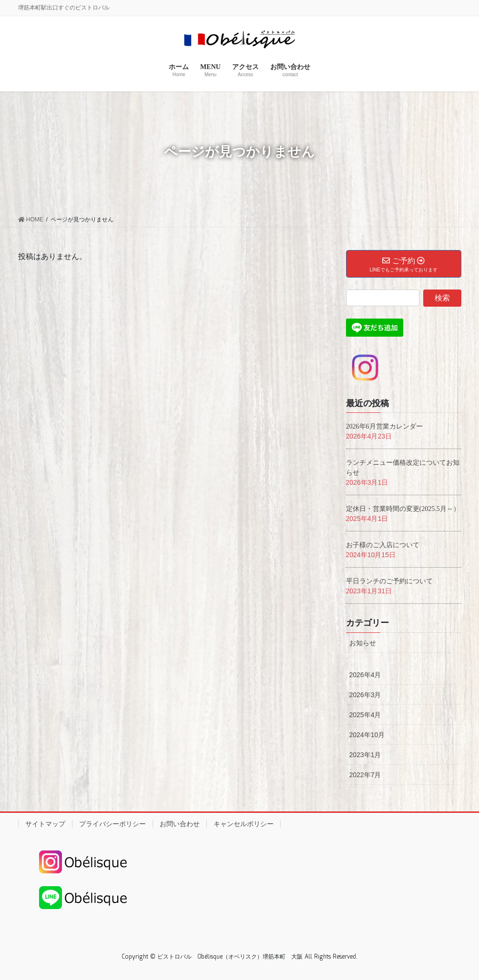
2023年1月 (365, 755)
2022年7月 (365, 775)
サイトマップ (45, 824)
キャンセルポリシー (244, 824)
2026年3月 (365, 695)
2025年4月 (365, 715)
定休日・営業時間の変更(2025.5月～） (403, 509)
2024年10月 (367, 735)
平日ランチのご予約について (389, 581)
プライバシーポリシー (112, 824)
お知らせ (363, 643)
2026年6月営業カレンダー (384, 426)
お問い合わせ (180, 824)
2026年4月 (365, 675)
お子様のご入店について (383, 545)
